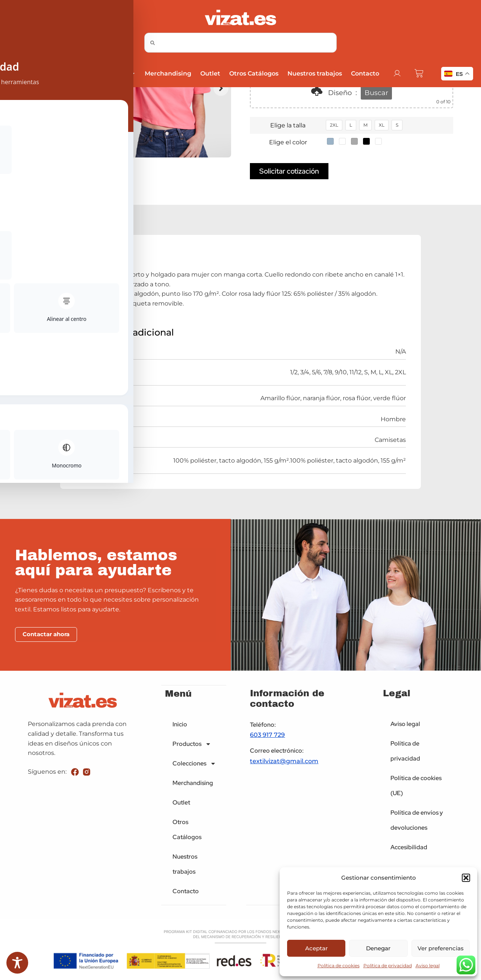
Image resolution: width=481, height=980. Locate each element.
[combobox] (240, 43)
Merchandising (168, 73)
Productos (59, 74)
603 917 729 (267, 736)
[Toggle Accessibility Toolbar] (17, 963)
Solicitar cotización (289, 172)
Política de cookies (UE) (416, 787)
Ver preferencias (441, 948)
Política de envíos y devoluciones (417, 821)
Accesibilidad (409, 848)
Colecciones (112, 74)
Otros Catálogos (253, 73)
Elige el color (288, 142)
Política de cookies (339, 966)
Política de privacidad (388, 966)
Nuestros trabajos (314, 73)
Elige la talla (288, 125)
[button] (466, 878)
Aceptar (316, 948)
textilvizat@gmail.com (284, 762)
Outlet (210, 73)
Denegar (378, 948)
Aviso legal (428, 966)
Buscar (376, 93)
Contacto (365, 73)
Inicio (20, 73)
